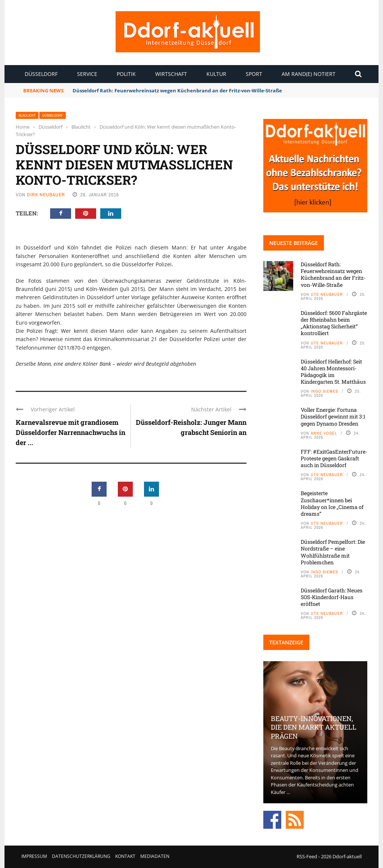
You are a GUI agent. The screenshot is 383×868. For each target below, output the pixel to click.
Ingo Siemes (324, 391)
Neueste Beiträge (294, 243)
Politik (126, 74)
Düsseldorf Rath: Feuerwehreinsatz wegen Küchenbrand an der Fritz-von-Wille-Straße (177, 91)
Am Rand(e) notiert (309, 74)
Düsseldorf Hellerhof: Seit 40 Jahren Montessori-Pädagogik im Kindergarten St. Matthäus (333, 372)
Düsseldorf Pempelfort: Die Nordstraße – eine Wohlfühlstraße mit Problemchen (333, 552)
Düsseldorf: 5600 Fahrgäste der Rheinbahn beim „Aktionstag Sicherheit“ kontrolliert (334, 323)
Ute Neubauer (327, 294)
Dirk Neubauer (46, 195)
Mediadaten (155, 856)
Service (87, 74)
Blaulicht (27, 115)
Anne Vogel (324, 433)
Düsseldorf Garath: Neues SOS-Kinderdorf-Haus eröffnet (332, 597)
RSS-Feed (307, 856)
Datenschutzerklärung (81, 856)
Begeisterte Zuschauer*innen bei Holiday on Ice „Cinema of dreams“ (332, 503)
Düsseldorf (41, 74)
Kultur (216, 74)
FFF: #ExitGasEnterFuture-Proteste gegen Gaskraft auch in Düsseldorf (334, 458)
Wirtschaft (171, 74)
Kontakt (125, 856)
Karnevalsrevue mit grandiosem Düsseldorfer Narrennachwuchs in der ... (71, 432)
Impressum (34, 856)
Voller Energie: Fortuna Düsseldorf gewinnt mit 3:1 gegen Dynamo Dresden (333, 416)
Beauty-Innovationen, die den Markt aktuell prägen (314, 727)
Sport (254, 74)
